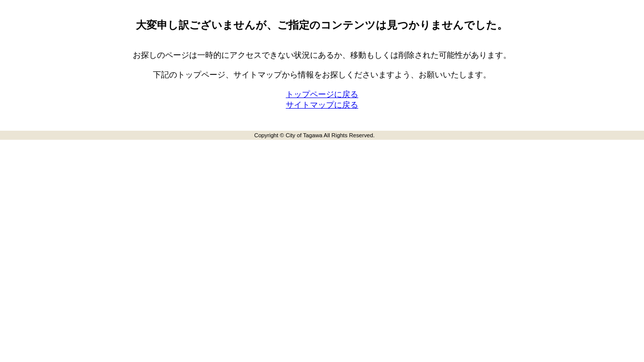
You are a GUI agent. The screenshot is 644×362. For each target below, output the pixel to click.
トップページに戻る (322, 94)
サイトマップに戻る (322, 105)
